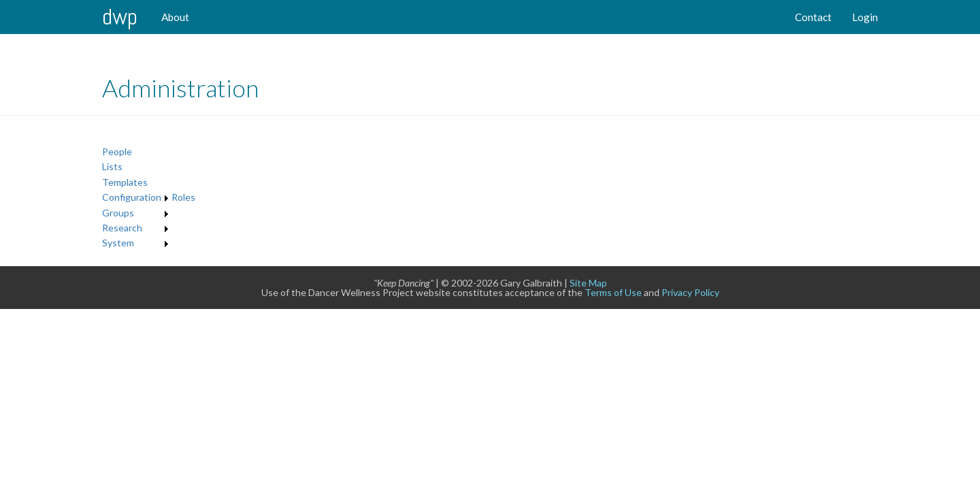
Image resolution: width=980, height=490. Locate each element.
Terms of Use (613, 292)
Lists (112, 166)
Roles (183, 197)
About (175, 17)
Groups (118, 213)
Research (122, 228)
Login (865, 17)
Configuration (132, 197)
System (118, 243)
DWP (120, 17)
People (117, 151)
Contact (813, 17)
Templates (125, 182)
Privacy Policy (690, 292)
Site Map (588, 283)
